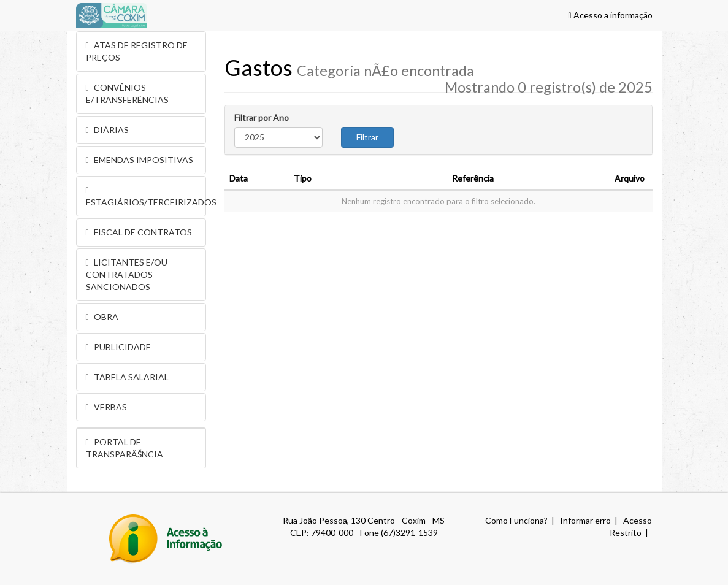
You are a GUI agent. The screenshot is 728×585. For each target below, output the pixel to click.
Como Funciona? (516, 520)
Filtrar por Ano (262, 117)
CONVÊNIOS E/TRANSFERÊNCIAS (127, 94)
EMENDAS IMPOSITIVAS (140, 160)
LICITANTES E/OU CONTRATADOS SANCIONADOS (127, 274)
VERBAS (106, 407)
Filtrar (367, 137)
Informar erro (585, 520)
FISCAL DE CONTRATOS (139, 232)
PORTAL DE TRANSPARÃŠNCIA (125, 448)
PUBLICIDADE (118, 347)
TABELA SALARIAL (127, 377)
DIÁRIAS (107, 130)
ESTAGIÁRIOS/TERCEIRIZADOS (146, 197)
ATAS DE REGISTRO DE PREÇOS (137, 51)
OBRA (102, 317)
